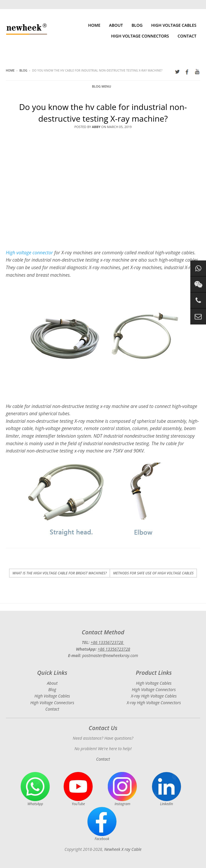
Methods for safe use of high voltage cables (153, 573)
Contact (187, 36)
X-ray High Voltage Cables (154, 696)
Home (94, 25)
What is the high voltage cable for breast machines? (60, 573)
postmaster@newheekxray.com (110, 655)
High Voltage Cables (174, 25)
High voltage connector (29, 253)
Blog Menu (102, 86)
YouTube (78, 789)
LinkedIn (166, 789)
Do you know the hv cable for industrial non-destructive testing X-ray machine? (103, 112)
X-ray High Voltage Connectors (154, 703)
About (116, 25)
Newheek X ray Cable (123, 849)
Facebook (102, 824)
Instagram (122, 789)
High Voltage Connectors (140, 36)
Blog (137, 25)
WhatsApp (35, 789)
